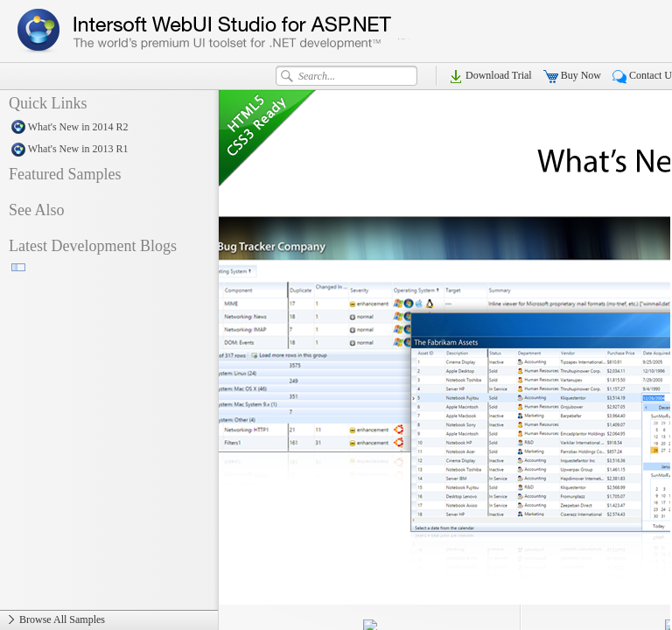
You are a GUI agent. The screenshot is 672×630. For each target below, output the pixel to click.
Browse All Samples (109, 620)
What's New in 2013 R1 (109, 150)
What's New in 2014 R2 (109, 128)
